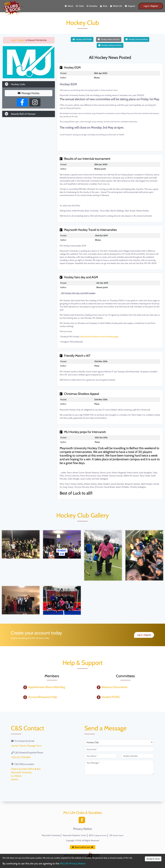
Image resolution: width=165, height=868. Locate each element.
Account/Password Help (43, 697)
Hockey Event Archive (137, 39)
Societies (92, 6)
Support (130, 6)
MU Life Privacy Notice (73, 863)
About (69, 6)
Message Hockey (29, 93)
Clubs (80, 6)
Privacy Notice (83, 829)
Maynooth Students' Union (74, 835)
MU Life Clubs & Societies (83, 813)
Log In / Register (151, 6)
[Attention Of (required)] (119, 742)
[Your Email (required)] (119, 749)
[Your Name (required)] (101, 756)
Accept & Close (153, 859)
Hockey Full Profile (82, 39)
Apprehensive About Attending (47, 687)
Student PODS (111, 697)
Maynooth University (51, 835)
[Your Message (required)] (119, 767)
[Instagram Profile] (35, 102)
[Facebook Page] (22, 102)
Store (104, 6)
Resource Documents (115, 687)
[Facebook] (82, 821)
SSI (116, 835)
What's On (116, 6)
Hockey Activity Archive (110, 45)
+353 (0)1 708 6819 (21, 757)
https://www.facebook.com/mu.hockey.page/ (99, 337)
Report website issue (83, 847)
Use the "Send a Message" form (26, 746)
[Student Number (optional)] (138, 756)
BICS (98, 835)
